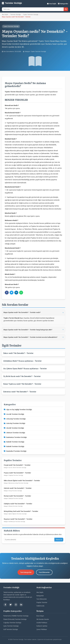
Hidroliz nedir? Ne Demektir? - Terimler (18, 488)
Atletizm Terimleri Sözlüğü (14, 433)
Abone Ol (59, 540)
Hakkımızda (40, 606)
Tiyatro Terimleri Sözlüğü (31, 15)
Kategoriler (63, 4)
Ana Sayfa (52, 4)
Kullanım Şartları (42, 626)
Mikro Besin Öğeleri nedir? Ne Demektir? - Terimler (22, 481)
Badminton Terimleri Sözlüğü (15, 437)
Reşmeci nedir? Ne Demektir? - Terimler (18, 519)
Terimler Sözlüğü (16, 15)
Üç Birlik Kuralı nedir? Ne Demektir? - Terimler (22, 376)
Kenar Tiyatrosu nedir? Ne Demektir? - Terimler (22, 384)
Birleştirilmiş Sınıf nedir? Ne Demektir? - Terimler (21, 511)
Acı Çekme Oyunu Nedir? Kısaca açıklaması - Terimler (25, 369)
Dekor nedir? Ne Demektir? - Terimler (18, 353)
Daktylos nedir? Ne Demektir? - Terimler (18, 504)
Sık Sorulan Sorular (43, 619)
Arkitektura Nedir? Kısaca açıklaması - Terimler (23, 361)
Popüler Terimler (42, 603)
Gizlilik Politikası (42, 623)
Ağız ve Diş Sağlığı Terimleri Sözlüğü (18, 410)
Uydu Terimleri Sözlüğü (11, 626)
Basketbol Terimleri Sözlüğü (15, 451)
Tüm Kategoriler (26, 572)
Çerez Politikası (42, 629)
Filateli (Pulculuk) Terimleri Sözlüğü (15, 619)
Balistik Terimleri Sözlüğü (14, 442)
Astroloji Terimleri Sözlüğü (14, 423)
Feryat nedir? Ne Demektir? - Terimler (17, 465)
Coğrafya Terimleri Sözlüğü (12, 623)
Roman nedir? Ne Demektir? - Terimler (17, 496)
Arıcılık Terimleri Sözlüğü (14, 414)
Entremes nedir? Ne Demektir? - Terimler (20, 392)
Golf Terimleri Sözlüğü (11, 629)
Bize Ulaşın (40, 616)
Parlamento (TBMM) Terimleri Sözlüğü (16, 616)
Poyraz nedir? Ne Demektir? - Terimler (17, 473)
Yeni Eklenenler (44, 572)
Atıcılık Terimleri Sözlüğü (14, 428)
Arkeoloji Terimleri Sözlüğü (15, 419)
